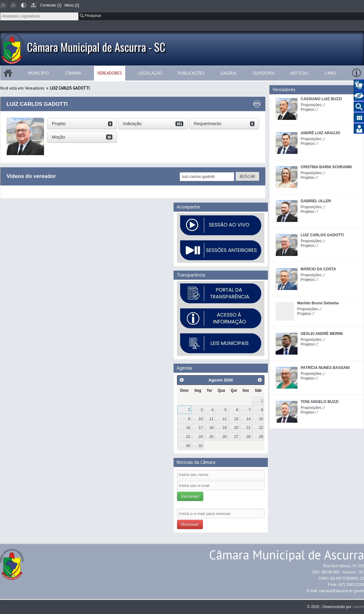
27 (236, 437)
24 (201, 437)
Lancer (358, 607)
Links (331, 73)
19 (225, 428)
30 (188, 446)
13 (236, 419)
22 (261, 428)
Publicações (191, 73)
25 (211, 437)
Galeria (228, 73)
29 (261, 437)
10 (201, 419)
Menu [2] (72, 5)
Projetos (307, 110)
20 (236, 428)
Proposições (311, 105)
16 (188, 428)
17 (201, 428)
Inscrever (190, 496)
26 (225, 437)
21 (248, 428)
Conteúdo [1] (51, 5)
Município (39, 73)
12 (225, 419)
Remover (190, 524)
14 (248, 419)
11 (211, 419)
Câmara (73, 73)
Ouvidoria (263, 73)
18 (211, 428)
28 (248, 437)
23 (188, 437)
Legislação (150, 73)
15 (261, 419)
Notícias (300, 73)
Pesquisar (91, 16)
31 (201, 446)
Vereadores (110, 73)
